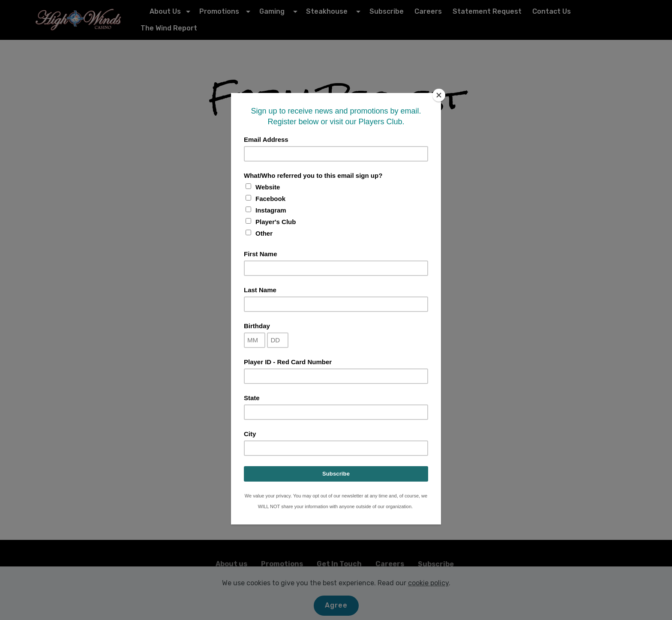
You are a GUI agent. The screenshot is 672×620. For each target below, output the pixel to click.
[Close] (439, 95)
